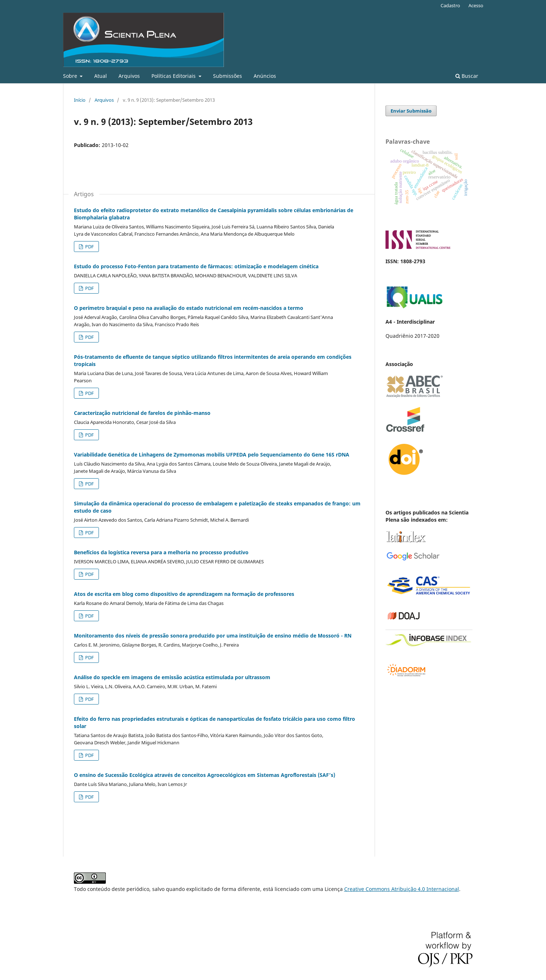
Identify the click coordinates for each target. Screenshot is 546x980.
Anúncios (265, 76)
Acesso (476, 5)
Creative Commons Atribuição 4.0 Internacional (402, 889)
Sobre (71, 76)
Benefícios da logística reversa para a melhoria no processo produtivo (161, 552)
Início (80, 100)
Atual (101, 76)
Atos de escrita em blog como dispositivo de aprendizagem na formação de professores (184, 594)
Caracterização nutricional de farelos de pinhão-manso (142, 413)
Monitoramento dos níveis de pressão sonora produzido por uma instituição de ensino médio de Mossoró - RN (213, 636)
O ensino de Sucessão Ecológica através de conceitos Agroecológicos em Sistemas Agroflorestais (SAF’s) (205, 775)
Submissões (228, 76)
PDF (89, 247)
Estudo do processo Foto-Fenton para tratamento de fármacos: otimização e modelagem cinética (196, 266)
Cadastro (450, 5)
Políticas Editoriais (174, 76)
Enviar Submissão (411, 111)
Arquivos (129, 76)
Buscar (467, 76)
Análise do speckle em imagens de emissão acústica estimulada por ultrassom (172, 677)
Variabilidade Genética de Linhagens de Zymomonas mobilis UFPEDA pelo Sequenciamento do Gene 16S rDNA (212, 455)
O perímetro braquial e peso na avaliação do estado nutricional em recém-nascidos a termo (189, 308)
